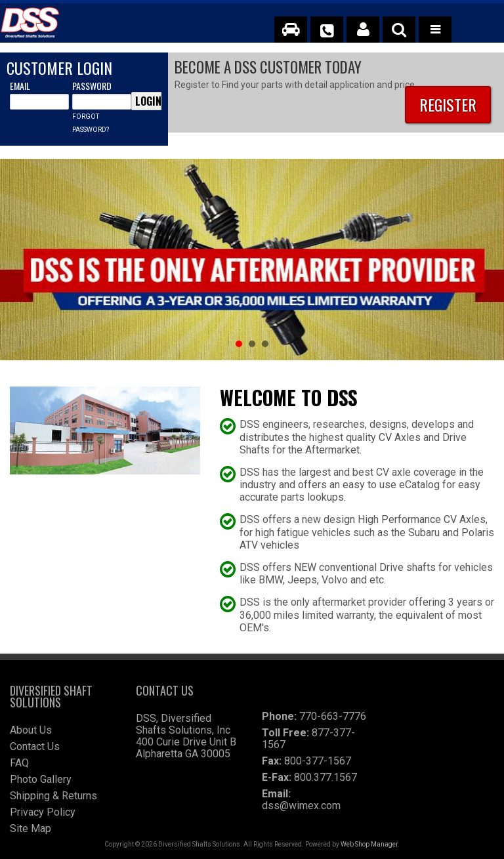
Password (92, 86)
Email (20, 86)
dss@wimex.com (301, 806)
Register (448, 104)
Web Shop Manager (369, 844)
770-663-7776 (333, 716)
